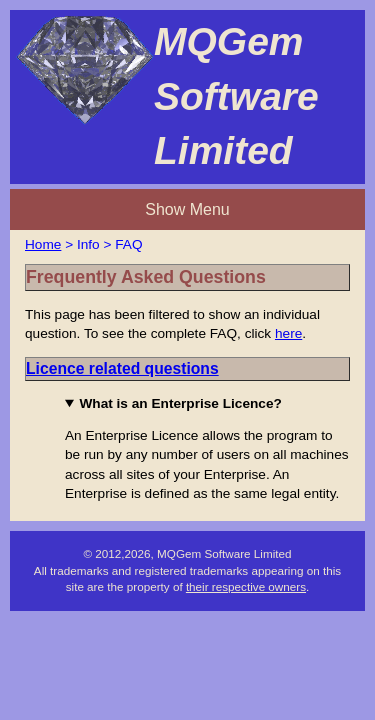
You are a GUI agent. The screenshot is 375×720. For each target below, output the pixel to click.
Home (47, 150)
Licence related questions (144, 323)
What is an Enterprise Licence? (167, 365)
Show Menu (187, 112)
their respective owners (247, 600)
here (122, 280)
